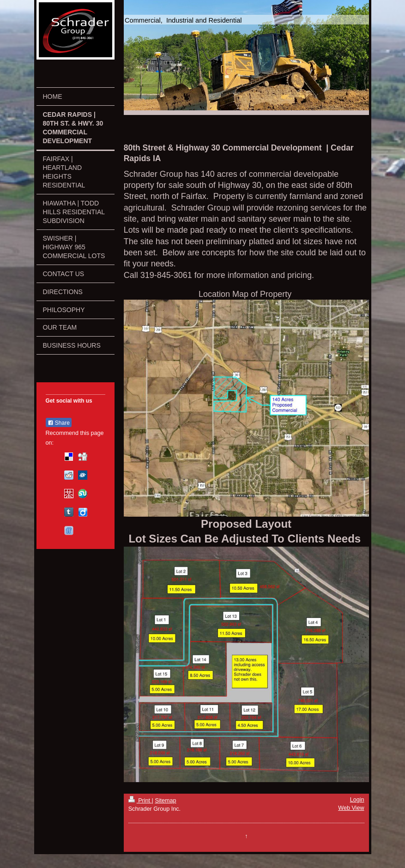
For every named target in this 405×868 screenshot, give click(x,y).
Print (140, 801)
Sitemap (165, 801)
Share (59, 423)
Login (357, 800)
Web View (351, 808)
